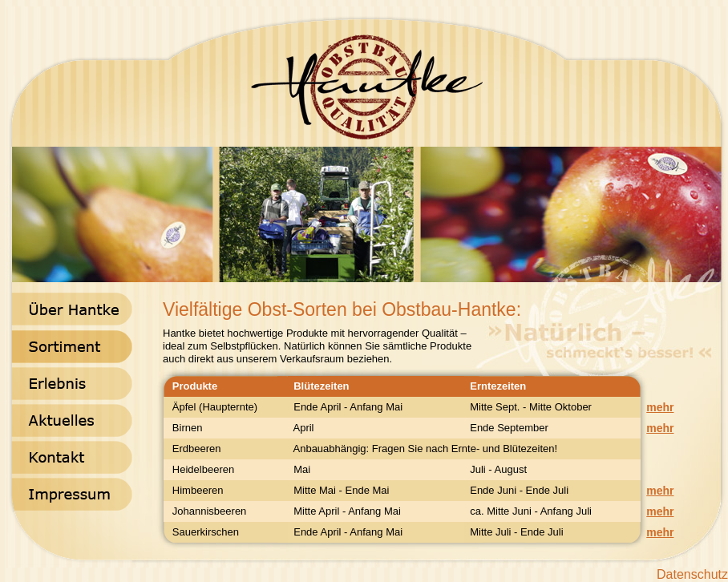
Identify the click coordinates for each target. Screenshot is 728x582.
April (301, 428)
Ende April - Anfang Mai (345, 407)
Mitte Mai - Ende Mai (338, 490)
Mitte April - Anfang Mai (344, 511)
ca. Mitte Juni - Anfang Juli (528, 511)
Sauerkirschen (201, 532)
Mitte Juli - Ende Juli (514, 532)
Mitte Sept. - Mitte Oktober (528, 407)
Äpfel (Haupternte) (210, 407)
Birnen (183, 428)
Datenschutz (692, 574)
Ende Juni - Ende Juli (516, 490)
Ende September (506, 428)
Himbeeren (193, 490)
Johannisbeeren (205, 511)
